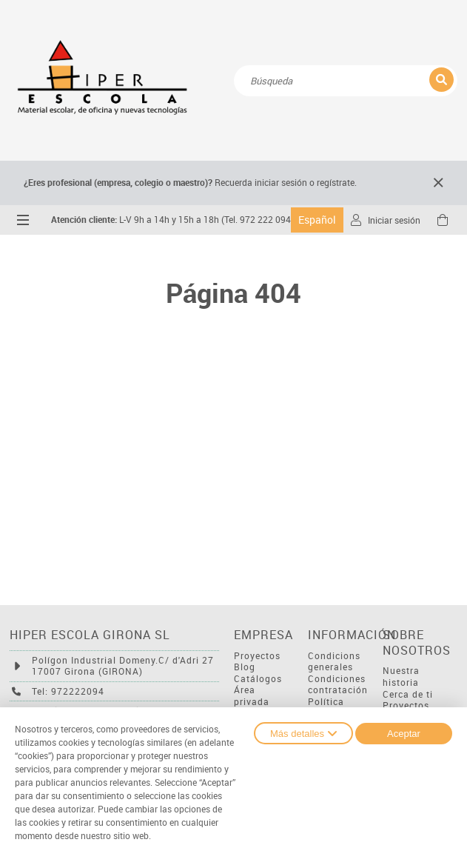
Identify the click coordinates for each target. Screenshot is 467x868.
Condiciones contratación (338, 685)
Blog (245, 667)
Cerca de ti (408, 694)
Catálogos (258, 679)
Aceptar (404, 734)
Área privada (252, 696)
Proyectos (257, 656)
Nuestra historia (401, 677)
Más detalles (303, 733)
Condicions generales (334, 662)
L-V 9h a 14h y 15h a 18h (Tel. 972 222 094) (172, 220)
